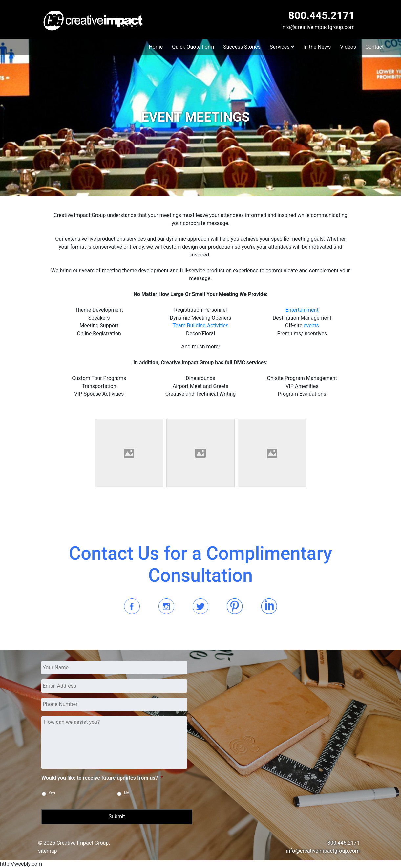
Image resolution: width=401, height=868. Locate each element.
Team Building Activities (201, 326)
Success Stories (242, 47)
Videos (348, 47)
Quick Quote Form (193, 47)
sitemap (48, 851)
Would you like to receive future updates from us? (102, 778)
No (127, 793)
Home (156, 47)
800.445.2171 (322, 15)
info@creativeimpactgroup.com (318, 27)
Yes (52, 793)
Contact (374, 47)
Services (282, 47)
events (311, 326)
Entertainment (302, 310)
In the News (317, 47)
